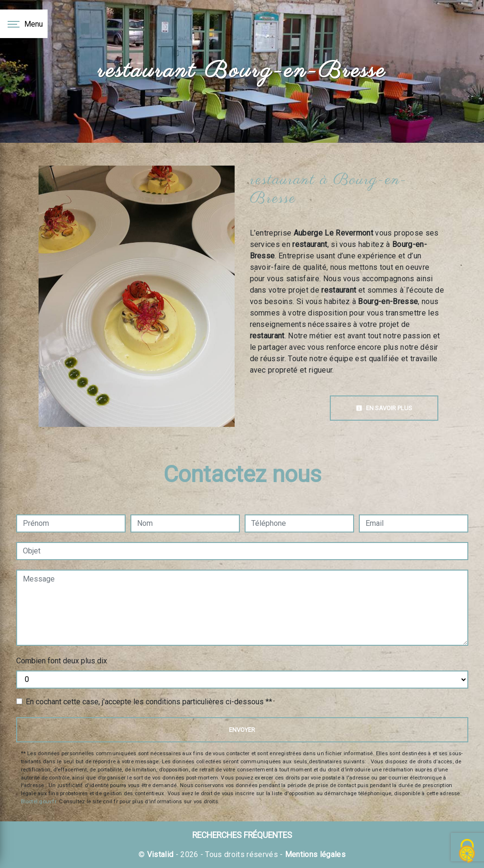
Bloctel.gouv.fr (39, 802)
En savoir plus (384, 408)
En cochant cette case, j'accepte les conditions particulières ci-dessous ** (149, 702)
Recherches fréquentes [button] (242, 835)
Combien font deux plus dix (62, 661)
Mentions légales (314, 854)
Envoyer (242, 730)
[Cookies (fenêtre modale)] (467, 852)
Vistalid (160, 854)
